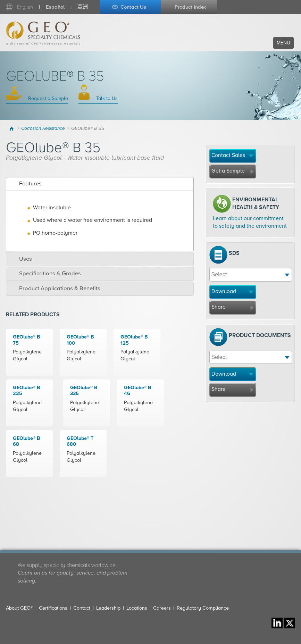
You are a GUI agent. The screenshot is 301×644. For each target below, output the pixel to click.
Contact (82, 608)
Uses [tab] (21, 259)
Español (55, 7)
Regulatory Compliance (203, 608)
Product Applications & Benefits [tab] (55, 288)
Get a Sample (228, 171)
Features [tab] (26, 184)
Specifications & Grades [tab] (45, 274)
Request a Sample (47, 98)
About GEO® (19, 608)
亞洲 (83, 7)
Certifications (53, 608)
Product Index (190, 7)
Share (219, 307)
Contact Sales (228, 155)
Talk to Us (106, 98)
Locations (137, 608)
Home (12, 128)
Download (224, 291)
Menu (283, 43)
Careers (162, 608)
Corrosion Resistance (43, 128)
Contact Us (133, 7)
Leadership (108, 608)
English (25, 7)
